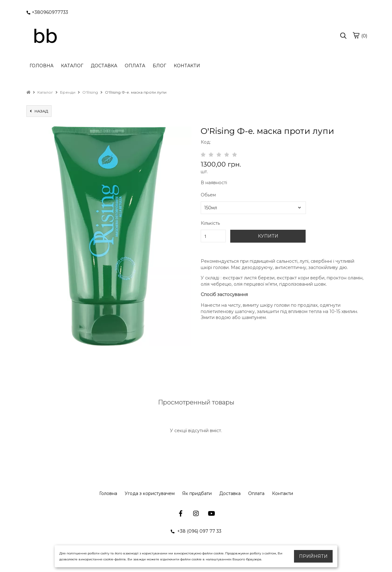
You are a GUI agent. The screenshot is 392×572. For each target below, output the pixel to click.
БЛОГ (159, 66)
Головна (108, 493)
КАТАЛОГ (72, 66)
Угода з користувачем (150, 493)
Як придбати (197, 493)
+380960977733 (47, 12)
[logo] (45, 36)
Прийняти (313, 556)
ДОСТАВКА (104, 66)
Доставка (230, 493)
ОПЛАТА (135, 66)
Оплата (256, 493)
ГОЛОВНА (41, 66)
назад (39, 111)
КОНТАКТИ (187, 66)
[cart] (356, 35)
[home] (28, 92)
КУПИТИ (268, 236)
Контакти (283, 493)
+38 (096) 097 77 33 (196, 531)
